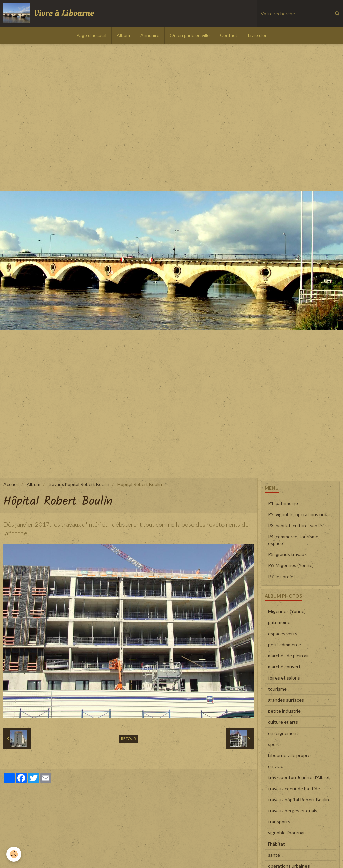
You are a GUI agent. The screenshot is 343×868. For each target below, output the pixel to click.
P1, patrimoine (283, 503)
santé (274, 855)
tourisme (277, 689)
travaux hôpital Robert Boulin (79, 484)
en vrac (276, 766)
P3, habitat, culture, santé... (296, 525)
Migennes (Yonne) (287, 611)
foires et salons (284, 678)
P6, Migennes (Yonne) (291, 565)
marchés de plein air (289, 656)
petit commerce (285, 644)
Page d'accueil (91, 35)
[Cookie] (14, 854)
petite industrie (284, 711)
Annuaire (150, 35)
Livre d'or (257, 35)
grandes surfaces (286, 700)
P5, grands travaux (287, 554)
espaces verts (283, 633)
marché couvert (284, 667)
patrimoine (279, 622)
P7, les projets (283, 576)
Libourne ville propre (289, 755)
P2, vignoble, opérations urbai (299, 514)
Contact (229, 35)
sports (275, 744)
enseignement (283, 733)
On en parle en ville (190, 35)
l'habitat (277, 844)
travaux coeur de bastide (294, 788)
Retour (128, 738)
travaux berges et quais (293, 810)
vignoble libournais (287, 833)
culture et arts (283, 722)
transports (279, 822)
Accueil (11, 484)
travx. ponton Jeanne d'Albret (299, 777)
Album (123, 35)
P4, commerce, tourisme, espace (294, 540)
